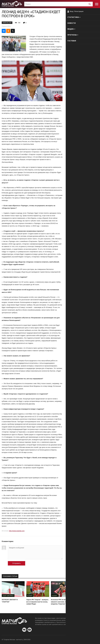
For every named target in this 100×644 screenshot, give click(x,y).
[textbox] (58, 4)
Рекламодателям (92, 640)
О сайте (70, 640)
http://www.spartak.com (17, 531)
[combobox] (58, 4)
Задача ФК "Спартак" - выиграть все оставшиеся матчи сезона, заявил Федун (37, 602)
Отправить (17, 563)
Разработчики (79, 640)
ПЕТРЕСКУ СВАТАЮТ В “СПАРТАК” (10, 601)
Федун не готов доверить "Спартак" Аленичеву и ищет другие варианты (85, 602)
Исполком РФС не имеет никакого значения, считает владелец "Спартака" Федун (61, 602)
